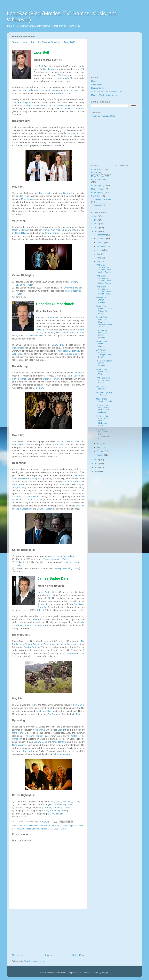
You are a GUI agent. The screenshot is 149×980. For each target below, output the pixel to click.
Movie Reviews (98, 176)
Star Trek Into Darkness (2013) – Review (102, 334)
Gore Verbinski (19, 745)
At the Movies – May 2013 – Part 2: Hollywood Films (103, 421)
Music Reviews (98, 189)
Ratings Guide (97, 88)
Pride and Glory (63, 93)
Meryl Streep (19, 484)
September (102, 246)
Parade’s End (70, 354)
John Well (64, 484)
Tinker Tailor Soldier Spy (68, 351)
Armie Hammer (59, 742)
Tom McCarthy (52, 233)
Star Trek (59, 445)
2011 (97, 464)
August (100, 250)
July (99, 254)
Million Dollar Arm (21, 230)
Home (49, 955)
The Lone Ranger (34, 736)
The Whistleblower (34, 336)
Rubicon (40, 610)
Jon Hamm (44, 230)
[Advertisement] (48, 931)
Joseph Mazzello (67, 653)
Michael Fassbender (22, 509)
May (99, 262)
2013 (97, 231)
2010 (97, 467)
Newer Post (19, 955)
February (101, 451)
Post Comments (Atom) (34, 961)
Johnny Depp (40, 742)
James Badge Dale (47, 592)
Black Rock (24, 196)
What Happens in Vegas (46, 90)
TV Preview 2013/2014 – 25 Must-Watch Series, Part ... (104, 269)
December (101, 235)
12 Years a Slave (33, 500)
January (100, 455)
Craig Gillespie (22, 233)
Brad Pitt (80, 506)
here (24, 214)
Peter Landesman (61, 754)
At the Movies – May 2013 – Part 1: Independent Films (103, 434)
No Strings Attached (30, 105)
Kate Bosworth (65, 193)
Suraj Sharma (69, 230)
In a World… (74, 133)
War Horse (17, 354)
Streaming (21, 285)
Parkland (27, 751)
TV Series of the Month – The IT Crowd (104, 380)
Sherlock (78, 373)
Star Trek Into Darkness (42, 829)
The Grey (37, 625)
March (100, 447)
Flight (50, 625)
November (101, 239)
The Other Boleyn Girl (67, 333)
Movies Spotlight (24, 829)
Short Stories (97, 196)
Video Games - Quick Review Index (107, 91)
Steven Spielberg (33, 644)
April (99, 443)
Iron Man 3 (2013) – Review (104, 394)
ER (82, 69)
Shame (28, 625)
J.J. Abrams (66, 441)
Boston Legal (64, 81)
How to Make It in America (70, 109)
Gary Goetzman (69, 644)
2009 (97, 471)
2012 (97, 460)
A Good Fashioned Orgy (58, 105)
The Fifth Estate (31, 497)
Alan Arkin (56, 230)
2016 (97, 220)
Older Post (78, 955)
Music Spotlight (98, 192)
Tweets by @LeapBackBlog (103, 116)
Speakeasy (49, 69)
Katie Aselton (46, 193)
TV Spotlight (97, 205)
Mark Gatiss (74, 376)
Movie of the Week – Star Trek (103, 372)
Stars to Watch (60, 829)
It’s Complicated (72, 90)
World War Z (39, 730)
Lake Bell (38, 66)
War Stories (63, 75)
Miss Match (63, 78)
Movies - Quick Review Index (104, 95)
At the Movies (97, 169)
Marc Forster (19, 733)
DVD (68, 291)
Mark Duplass (28, 199)
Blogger (105, 973)
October (100, 243)
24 (49, 598)
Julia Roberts (74, 482)
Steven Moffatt (19, 379)
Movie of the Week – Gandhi (104, 400)
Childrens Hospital (21, 102)
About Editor (97, 84)
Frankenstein (18, 348)
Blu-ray (74, 282)
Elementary (38, 388)
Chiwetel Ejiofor (44, 509)
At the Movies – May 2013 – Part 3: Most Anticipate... (103, 409)
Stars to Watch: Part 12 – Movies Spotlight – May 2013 (44, 42)
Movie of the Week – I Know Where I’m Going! (104, 310)
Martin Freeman (51, 379)
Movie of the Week (99, 180)
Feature (95, 173)
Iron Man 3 (79, 705)
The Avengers (54, 714)
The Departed (34, 619)
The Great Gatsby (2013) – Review (104, 363)
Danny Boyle (59, 345)
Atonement (49, 333)
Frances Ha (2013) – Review (101, 300)
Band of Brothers (32, 647)
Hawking (40, 330)
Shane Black (46, 711)
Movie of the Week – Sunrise (102, 344)
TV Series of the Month (101, 199)
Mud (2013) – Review (102, 388)
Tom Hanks (49, 644)
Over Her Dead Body (22, 90)
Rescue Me (43, 604)
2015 (97, 224)
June (99, 258)
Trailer (30, 285)
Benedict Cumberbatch (47, 318)
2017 (97, 216)
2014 (97, 228)
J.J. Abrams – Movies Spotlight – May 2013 (104, 353)
